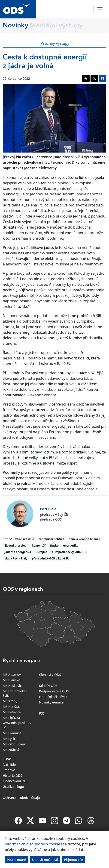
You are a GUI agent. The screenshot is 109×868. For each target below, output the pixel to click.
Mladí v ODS (48, 686)
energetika (71, 546)
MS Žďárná (11, 750)
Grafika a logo (13, 787)
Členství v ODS (50, 675)
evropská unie (24, 539)
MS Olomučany (14, 744)
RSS (42, 713)
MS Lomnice (12, 733)
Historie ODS (12, 775)
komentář (39, 546)
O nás (7, 759)
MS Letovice (12, 712)
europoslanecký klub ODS (70, 552)
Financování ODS (16, 781)
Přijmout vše (73, 860)
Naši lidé (9, 764)
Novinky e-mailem (53, 702)
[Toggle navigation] (100, 9)
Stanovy (9, 770)
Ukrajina (41, 552)
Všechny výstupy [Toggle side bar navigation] (53, 43)
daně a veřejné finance (85, 539)
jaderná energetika (18, 552)
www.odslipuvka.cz (18, 725)
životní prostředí (16, 546)
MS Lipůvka (11, 718)
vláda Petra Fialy (16, 558)
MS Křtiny (10, 701)
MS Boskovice (13, 686)
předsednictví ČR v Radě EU (51, 558)
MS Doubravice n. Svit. (16, 693)
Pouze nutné (17, 860)
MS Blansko (12, 680)
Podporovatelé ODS (54, 691)
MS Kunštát (11, 707)
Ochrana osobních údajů (21, 798)
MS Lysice (10, 739)
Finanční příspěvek (53, 697)
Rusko (54, 546)
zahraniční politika (51, 539)
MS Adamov (12, 675)
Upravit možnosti (45, 860)
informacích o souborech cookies (33, 844)
